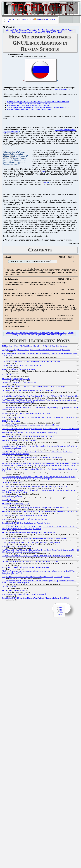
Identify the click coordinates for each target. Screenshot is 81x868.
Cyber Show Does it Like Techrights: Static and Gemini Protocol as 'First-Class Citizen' (31, 543)
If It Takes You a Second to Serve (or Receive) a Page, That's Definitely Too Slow (29, 533)
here (43, 172)
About (14, 19)
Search (54, 19)
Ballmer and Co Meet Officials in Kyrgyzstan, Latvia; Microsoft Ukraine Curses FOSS (38, 108)
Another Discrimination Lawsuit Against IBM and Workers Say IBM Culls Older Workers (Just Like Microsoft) (39, 512)
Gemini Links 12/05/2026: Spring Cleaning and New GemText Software (26, 414)
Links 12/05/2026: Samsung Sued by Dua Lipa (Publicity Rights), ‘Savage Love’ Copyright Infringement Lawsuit (40, 418)
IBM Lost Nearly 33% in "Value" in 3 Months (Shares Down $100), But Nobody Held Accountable (35, 346)
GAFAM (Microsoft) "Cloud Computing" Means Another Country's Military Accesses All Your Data (35, 508)
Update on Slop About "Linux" (12, 496)
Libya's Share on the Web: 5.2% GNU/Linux (17, 547)
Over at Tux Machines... (10, 375)
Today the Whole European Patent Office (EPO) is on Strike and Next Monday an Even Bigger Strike (36, 577)
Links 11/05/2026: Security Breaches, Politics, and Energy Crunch (24, 595)
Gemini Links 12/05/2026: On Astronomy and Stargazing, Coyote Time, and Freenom (30, 425)
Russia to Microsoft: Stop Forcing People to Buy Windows (28, 106)
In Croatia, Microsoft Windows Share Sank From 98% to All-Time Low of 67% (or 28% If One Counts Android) (39, 397)
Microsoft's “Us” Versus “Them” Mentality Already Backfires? (29, 104)
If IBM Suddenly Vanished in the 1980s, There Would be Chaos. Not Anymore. (28, 437)
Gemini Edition (28, 19)
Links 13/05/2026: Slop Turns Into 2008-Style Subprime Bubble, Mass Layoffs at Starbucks (32, 362)
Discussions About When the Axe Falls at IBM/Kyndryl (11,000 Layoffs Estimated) (30, 562)
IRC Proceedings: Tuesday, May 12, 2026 (16, 379)
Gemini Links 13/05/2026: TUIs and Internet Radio (19, 383)
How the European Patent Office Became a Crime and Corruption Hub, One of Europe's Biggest (34, 387)
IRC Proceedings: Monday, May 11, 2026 (16, 504)
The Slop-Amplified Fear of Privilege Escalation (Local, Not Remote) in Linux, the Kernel (32, 458)
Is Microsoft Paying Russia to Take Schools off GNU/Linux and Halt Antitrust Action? (38, 102)
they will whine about (63, 90)
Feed (8, 21)
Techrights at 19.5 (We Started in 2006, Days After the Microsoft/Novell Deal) (28, 391)
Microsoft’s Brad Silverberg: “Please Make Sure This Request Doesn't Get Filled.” (36, 31)
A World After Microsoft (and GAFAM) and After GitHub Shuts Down (25, 568)
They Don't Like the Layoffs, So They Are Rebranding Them (22, 366)
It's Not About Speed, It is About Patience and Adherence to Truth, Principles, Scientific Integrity (34, 539)
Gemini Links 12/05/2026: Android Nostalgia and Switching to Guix (25, 516)
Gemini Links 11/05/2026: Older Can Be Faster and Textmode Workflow (26, 524)
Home (8, 19)
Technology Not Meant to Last (12, 483)
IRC (20, 19)
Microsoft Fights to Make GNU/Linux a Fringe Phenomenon (29, 110)
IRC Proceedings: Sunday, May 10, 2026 (15, 591)
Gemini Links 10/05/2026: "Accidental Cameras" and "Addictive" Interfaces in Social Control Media (36, 599)
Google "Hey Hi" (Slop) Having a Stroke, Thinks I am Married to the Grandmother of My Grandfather (36, 350)
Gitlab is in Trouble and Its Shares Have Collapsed (19, 441)
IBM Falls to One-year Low (11, 422)
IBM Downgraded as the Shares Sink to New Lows (19, 370)
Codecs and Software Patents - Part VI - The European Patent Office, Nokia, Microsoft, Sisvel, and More (37, 556)
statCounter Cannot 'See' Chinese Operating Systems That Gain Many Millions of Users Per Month (35, 487)
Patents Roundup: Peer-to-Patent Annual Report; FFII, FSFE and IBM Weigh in (42, 32)
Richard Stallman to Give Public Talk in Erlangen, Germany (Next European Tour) (29, 433)
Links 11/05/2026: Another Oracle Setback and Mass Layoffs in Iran (25, 520)
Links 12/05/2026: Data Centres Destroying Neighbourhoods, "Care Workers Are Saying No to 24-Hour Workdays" (40, 429)
